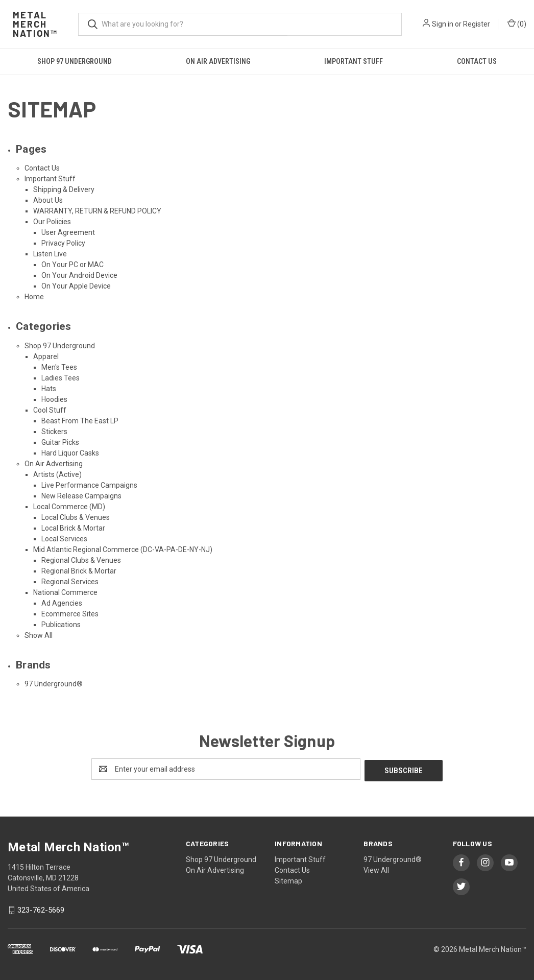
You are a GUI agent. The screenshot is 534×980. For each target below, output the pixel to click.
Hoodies (54, 399)
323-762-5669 (41, 909)
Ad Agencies (62, 603)
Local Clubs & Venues (76, 517)
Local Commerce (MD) (69, 507)
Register (477, 24)
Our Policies (52, 222)
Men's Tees (59, 367)
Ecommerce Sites (70, 614)
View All (376, 869)
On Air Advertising (218, 61)
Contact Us (477, 61)
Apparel (46, 356)
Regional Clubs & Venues (81, 560)
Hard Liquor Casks (70, 453)
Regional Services (70, 582)
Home (34, 297)
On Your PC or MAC (72, 265)
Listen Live (50, 254)
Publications (61, 625)
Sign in (443, 24)
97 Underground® (54, 684)
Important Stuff (354, 61)
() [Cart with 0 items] (517, 23)
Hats (49, 389)
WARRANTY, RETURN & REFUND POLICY (97, 211)
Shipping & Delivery (64, 189)
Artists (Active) (57, 474)
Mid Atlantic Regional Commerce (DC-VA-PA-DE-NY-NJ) (123, 549)
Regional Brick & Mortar (79, 571)
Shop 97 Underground (75, 61)
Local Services (64, 539)
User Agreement (68, 232)
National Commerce (65, 592)
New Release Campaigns (81, 496)
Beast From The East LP (80, 421)
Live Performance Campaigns (89, 485)
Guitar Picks (60, 442)
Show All (39, 635)
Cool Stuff (50, 410)
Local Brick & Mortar (73, 528)
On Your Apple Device (76, 286)
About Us (48, 200)
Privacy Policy (63, 243)
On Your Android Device (79, 275)
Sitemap (288, 879)
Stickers (54, 432)
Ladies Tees (60, 378)
